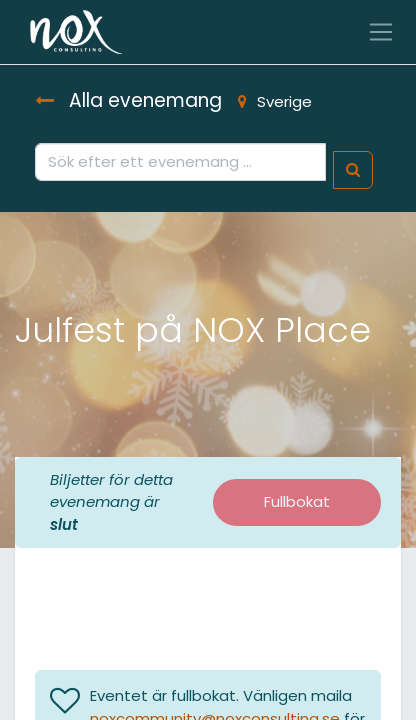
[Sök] (353, 170)
